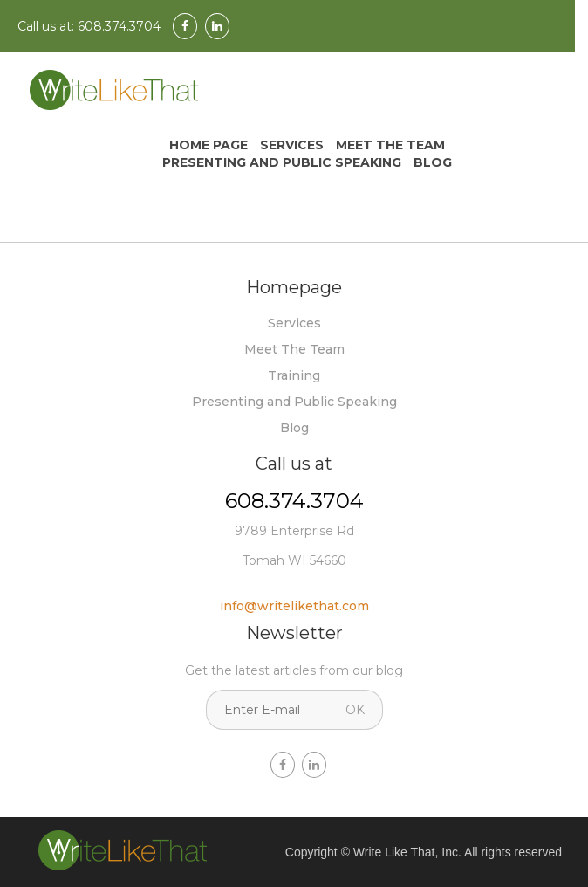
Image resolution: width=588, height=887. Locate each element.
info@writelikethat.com (294, 606)
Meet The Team (390, 145)
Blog (433, 162)
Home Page (209, 145)
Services (292, 145)
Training (294, 375)
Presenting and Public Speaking (282, 162)
